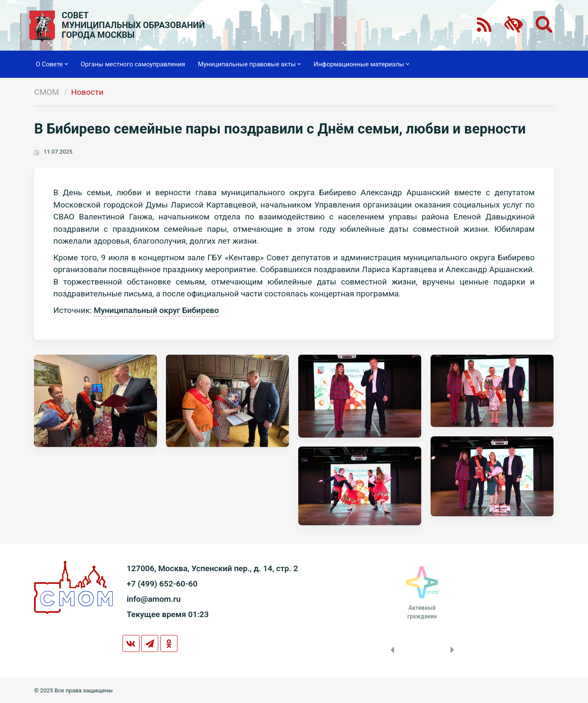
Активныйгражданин (422, 612)
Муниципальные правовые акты (249, 64)
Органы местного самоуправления (133, 64)
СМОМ (47, 92)
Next (454, 650)
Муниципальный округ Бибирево (156, 310)
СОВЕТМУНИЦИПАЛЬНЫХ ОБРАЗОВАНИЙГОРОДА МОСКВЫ (133, 25)
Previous (391, 650)
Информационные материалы (361, 64)
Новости (87, 92)
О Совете (52, 64)
